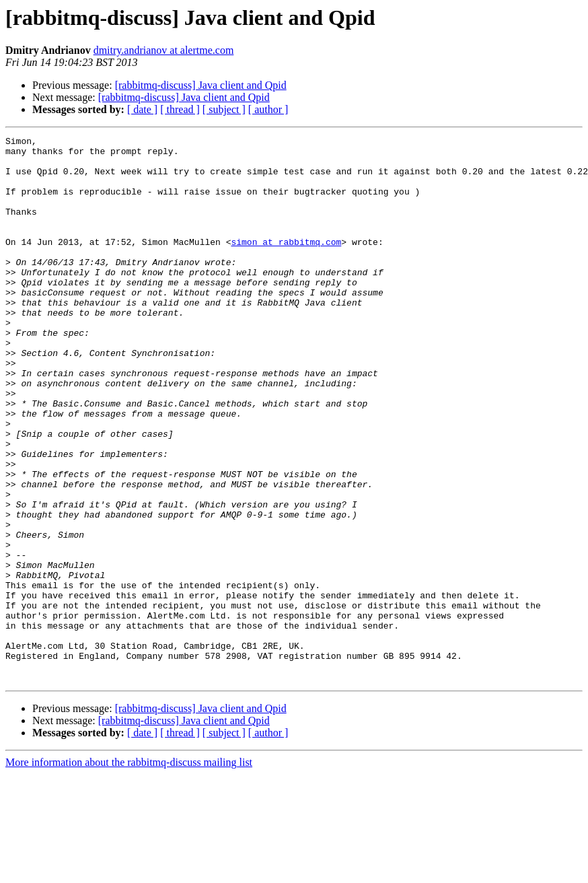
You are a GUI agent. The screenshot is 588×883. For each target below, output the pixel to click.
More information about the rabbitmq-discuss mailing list (129, 871)
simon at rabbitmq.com (286, 264)
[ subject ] (224, 109)
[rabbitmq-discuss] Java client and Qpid (201, 85)
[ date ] (142, 109)
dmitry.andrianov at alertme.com (164, 50)
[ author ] (268, 109)
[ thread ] (180, 109)
